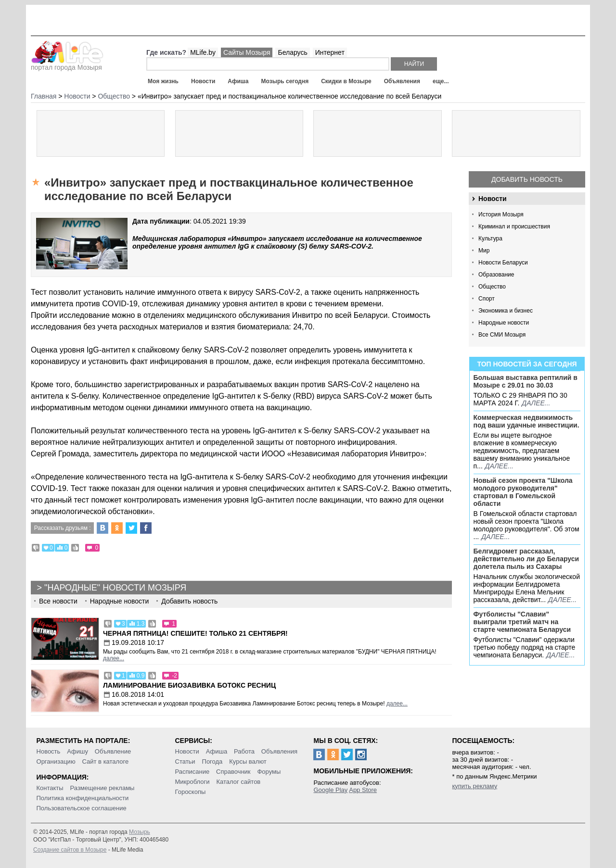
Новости (203, 81)
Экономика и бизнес (506, 311)
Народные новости (504, 323)
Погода (212, 761)
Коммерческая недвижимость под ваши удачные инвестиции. (526, 421)
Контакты (50, 788)
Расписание (192, 772)
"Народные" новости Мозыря (115, 588)
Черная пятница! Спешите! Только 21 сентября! (195, 633)
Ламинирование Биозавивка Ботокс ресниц (189, 685)
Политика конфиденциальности (83, 798)
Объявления (402, 81)
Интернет (330, 52)
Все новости (58, 601)
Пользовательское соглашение (82, 808)
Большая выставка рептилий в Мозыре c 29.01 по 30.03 (526, 381)
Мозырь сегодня (285, 81)
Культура (490, 239)
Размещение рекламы (103, 788)
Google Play (330, 790)
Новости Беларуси (503, 263)
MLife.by (203, 52)
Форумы (269, 772)
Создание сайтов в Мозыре (70, 850)
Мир (484, 251)
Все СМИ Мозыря (502, 335)
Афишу (77, 751)
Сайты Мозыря (247, 52)
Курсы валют (248, 761)
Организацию (56, 761)
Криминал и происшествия (514, 226)
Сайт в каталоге (106, 761)
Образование (496, 275)
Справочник (233, 772)
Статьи (185, 761)
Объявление (113, 751)
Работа (244, 751)
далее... (536, 403)
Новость (49, 751)
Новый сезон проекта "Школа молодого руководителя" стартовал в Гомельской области (523, 492)
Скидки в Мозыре (346, 81)
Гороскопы (191, 792)
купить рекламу (475, 786)
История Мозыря (501, 214)
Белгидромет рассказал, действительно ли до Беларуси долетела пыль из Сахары (526, 559)
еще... (441, 81)
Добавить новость (527, 179)
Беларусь (292, 52)
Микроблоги (192, 782)
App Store (363, 790)
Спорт (487, 299)
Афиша (238, 81)
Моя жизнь (163, 81)
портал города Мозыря (67, 64)
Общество (492, 287)
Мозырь (140, 832)
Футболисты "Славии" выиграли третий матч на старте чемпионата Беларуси (522, 622)
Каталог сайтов (238, 782)
